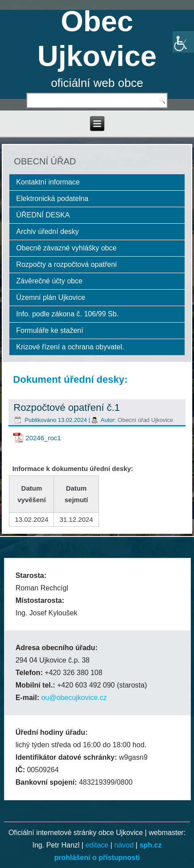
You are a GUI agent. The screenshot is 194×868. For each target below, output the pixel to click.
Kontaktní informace (48, 182)
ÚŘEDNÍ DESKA (43, 215)
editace (97, 845)
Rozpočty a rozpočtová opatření (66, 264)
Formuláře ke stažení (50, 330)
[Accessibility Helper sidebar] (183, 42)
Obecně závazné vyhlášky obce (66, 248)
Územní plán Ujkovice (51, 297)
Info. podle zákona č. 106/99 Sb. (67, 314)
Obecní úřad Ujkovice (145, 420)
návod (124, 845)
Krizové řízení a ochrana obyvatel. (70, 347)
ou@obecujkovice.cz (74, 698)
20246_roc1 (43, 438)
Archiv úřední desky (47, 231)
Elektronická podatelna (52, 199)
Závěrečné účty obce (49, 281)
